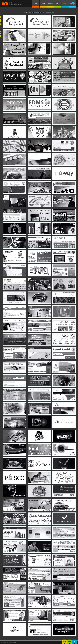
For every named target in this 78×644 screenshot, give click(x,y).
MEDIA (43, 3)
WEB (36, 3)
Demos (51, 12)
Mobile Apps (44, 12)
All (26, 12)
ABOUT (58, 3)
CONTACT (65, 3)
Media (37, 12)
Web (31, 12)
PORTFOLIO (51, 3)
